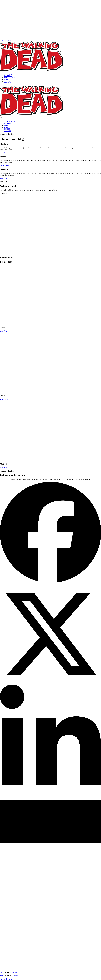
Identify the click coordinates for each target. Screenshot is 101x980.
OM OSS (7, 81)
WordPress (15, 972)
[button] (1, 117)
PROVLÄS (8, 83)
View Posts (4, 153)
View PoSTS (4, 399)
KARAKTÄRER (9, 78)
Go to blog (3, 193)
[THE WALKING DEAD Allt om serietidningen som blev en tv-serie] (32, 71)
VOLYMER (8, 79)
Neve (2, 972)
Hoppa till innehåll (6, 40)
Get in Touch (4, 166)
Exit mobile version (6, 979)
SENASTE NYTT (10, 74)
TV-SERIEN (8, 76)
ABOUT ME (4, 178)
